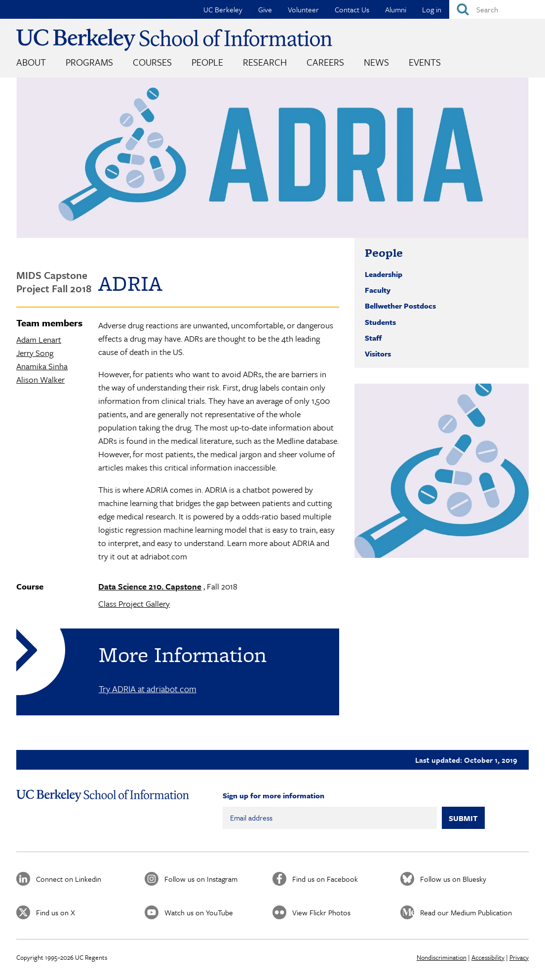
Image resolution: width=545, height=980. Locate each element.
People (207, 62)
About (31, 62)
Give (265, 9)
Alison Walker (40, 379)
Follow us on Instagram (201, 879)
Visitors (378, 353)
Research (265, 62)
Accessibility (488, 957)
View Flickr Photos (321, 912)
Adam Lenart (39, 339)
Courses (152, 62)
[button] (442, 471)
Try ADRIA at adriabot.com (148, 689)
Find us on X (56, 912)
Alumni (396, 9)
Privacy (519, 957)
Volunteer (303, 9)
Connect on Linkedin (69, 879)
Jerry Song (35, 353)
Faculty (378, 290)
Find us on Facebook (325, 879)
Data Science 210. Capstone (150, 586)
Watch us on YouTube (199, 912)
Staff (373, 338)
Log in (432, 9)
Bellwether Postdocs (400, 306)
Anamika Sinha (42, 366)
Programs (89, 62)
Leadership (384, 274)
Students (380, 322)
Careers (325, 62)
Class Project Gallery (134, 604)
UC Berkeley (223, 9)
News (376, 62)
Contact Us (352, 9)
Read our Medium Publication (466, 912)
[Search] (497, 9)
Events (425, 62)
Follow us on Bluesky (453, 879)
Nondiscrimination (442, 957)
